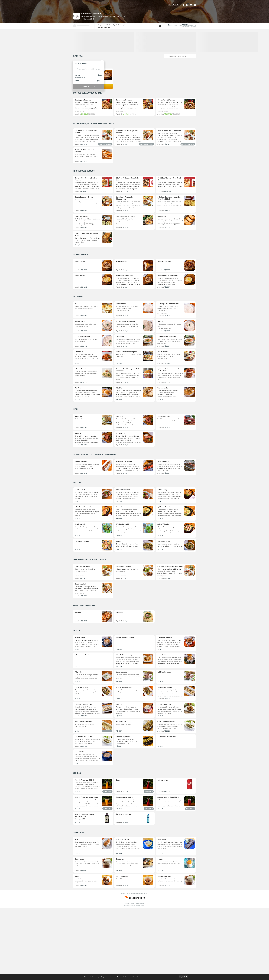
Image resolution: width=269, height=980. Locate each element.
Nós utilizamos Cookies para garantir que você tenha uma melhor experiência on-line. (110, 977)
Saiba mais (135, 977)
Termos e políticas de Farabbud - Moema (135, 905)
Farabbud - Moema (91, 14)
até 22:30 (91, 19)
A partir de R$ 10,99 (119, 25)
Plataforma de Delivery (129, 893)
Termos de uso (140, 904)
